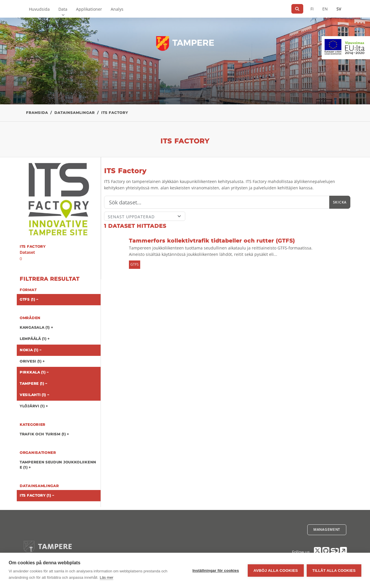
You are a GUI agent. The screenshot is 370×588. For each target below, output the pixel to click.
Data (63, 9)
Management (327, 529)
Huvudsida (39, 9)
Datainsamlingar (75, 113)
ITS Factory (115, 113)
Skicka (340, 202)
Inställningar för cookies (216, 571)
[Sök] (297, 9)
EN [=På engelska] (325, 9)
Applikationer (89, 9)
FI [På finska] (312, 9)
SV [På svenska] (339, 9)
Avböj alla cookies (276, 571)
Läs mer (107, 577)
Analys (117, 9)
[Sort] (145, 216)
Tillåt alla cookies (334, 571)
